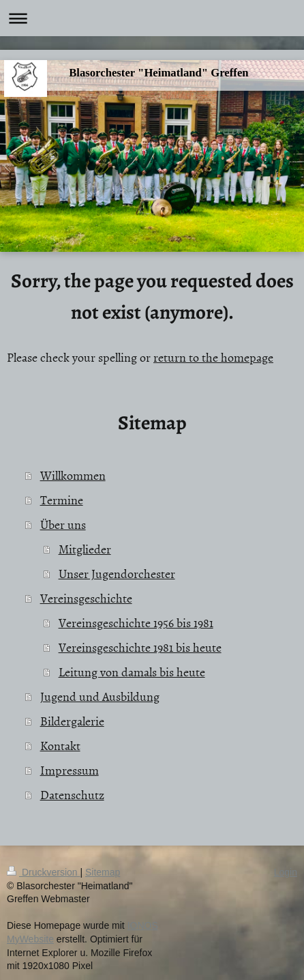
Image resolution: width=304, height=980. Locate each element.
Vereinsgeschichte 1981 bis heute (140, 647)
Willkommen (73, 475)
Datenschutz (72, 795)
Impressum (70, 770)
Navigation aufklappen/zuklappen (152, 18)
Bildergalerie (72, 721)
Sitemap (103, 872)
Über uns (63, 524)
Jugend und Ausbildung (100, 696)
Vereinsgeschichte (86, 598)
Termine (62, 500)
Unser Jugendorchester (117, 574)
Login (286, 872)
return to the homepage (213, 357)
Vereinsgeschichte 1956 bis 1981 (136, 623)
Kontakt (60, 746)
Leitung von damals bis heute (132, 672)
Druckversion (43, 872)
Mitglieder (85, 549)
